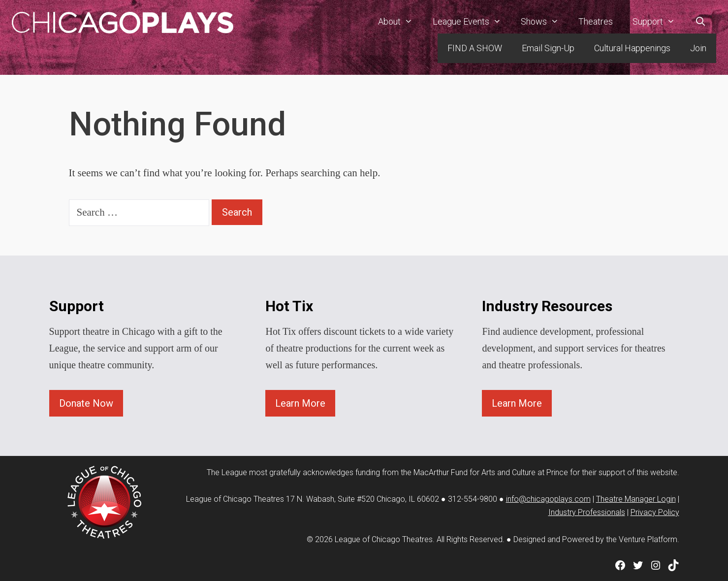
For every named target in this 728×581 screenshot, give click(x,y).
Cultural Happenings (632, 48)
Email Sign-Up (548, 48)
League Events (472, 22)
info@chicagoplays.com (548, 499)
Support (659, 22)
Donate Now (86, 403)
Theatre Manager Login (636, 499)
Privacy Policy (655, 512)
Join (698, 48)
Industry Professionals (587, 512)
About (400, 22)
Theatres (596, 21)
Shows (545, 22)
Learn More (300, 403)
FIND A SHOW (475, 48)
